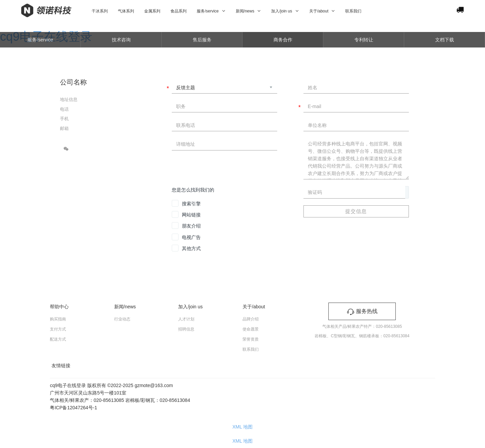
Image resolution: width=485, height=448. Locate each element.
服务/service (40, 40)
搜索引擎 (191, 204)
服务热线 (362, 311)
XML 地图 (243, 427)
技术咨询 (121, 40)
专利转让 (364, 40)
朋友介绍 (191, 226)
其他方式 (191, 248)
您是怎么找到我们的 (193, 190)
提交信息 (356, 211)
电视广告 (191, 237)
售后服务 (202, 40)
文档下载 (445, 40)
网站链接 (191, 215)
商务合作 (283, 40)
